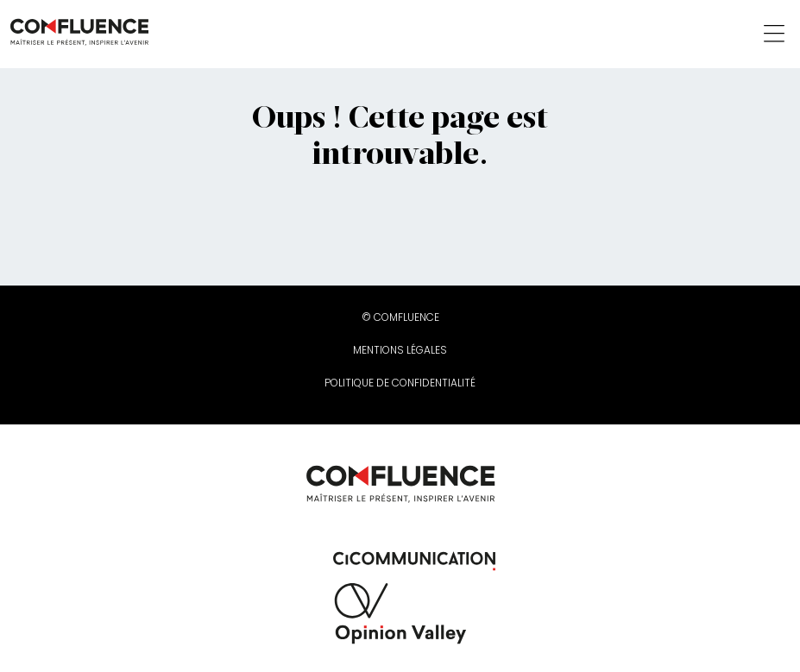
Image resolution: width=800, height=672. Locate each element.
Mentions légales (400, 350)
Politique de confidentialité (400, 383)
